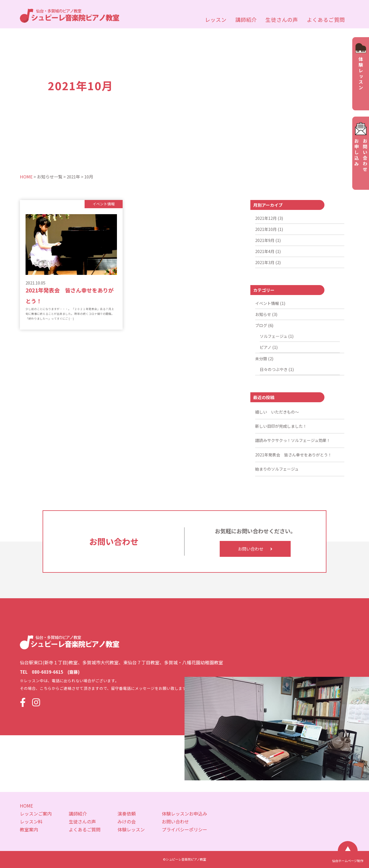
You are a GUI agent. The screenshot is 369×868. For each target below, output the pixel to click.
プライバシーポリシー (184, 829)
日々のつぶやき (274, 369)
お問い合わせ (255, 549)
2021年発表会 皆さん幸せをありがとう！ (293, 455)
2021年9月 (265, 240)
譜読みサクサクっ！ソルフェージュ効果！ (293, 440)
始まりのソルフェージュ (277, 469)
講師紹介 (246, 20)
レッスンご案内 (36, 814)
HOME (26, 806)
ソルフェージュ (273, 336)
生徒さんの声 (282, 20)
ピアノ (266, 347)
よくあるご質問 (326, 20)
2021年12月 (266, 218)
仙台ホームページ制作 (348, 861)
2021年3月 (265, 262)
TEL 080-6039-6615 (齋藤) (50, 672)
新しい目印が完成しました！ (281, 426)
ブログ (261, 325)
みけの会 (127, 821)
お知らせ (263, 314)
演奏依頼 (127, 814)
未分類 (261, 359)
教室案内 (29, 829)
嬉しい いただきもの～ (277, 412)
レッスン (216, 20)
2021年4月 (265, 251)
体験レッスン (131, 829)
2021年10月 (266, 229)
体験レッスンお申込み (184, 814)
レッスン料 (31, 821)
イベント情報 (267, 303)
